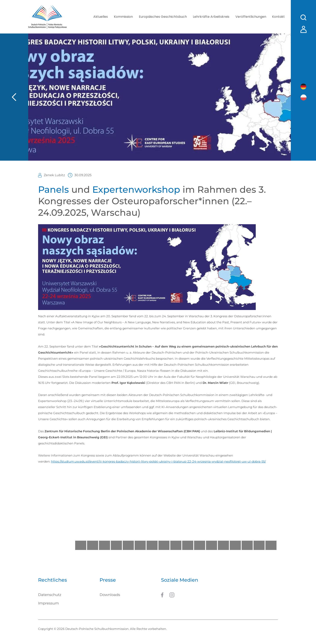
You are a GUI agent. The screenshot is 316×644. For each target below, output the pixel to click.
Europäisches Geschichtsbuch (163, 17)
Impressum (48, 603)
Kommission (123, 17)
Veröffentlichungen (251, 17)
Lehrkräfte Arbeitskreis (211, 17)
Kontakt (278, 17)
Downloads (110, 595)
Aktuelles (100, 17)
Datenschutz (50, 595)
